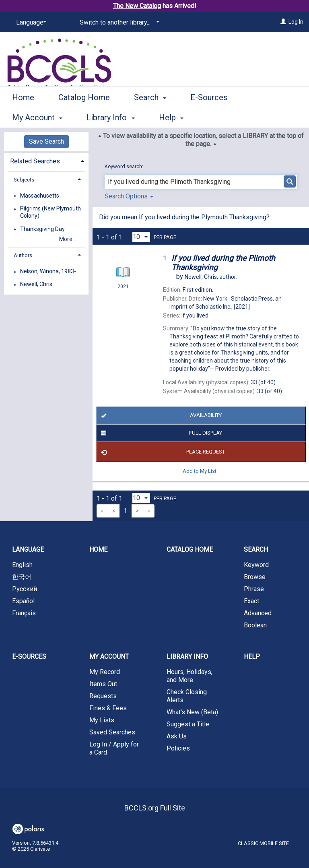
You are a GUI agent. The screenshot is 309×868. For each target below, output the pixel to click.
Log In (296, 22)
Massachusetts (40, 196)
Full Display (160, 433)
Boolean (255, 625)
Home (23, 116)
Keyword (256, 565)
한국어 (22, 577)
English (22, 565)
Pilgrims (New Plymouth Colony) (50, 212)
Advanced (258, 613)
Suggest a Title (188, 724)
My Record (105, 672)
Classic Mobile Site (263, 843)
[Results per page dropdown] (141, 237)
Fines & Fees (108, 708)
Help (252, 657)
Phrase (254, 589)
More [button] (267, 118)
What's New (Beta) (192, 712)
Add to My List (200, 471)
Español (23, 601)
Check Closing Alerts (187, 696)
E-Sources (209, 116)
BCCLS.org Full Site (155, 808)
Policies (178, 748)
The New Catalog (137, 6)
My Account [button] (109, 657)
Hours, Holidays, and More (190, 676)
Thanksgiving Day (42, 229)
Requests (103, 696)
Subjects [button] (24, 180)
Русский (25, 589)
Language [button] (28, 549)
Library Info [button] (187, 657)
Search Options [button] (129, 196)
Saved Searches (112, 732)
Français (24, 613)
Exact (251, 601)
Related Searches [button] (35, 161)
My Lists (102, 720)
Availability (160, 416)
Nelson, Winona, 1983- (48, 272)
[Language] (30, 23)
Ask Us (177, 736)
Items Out (103, 684)
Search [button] (150, 116)
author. (211, 277)
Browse (255, 577)
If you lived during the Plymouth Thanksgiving (203, 217)
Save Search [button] (46, 141)
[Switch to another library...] (118, 23)
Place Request (162, 452)
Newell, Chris (36, 285)
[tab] (46, 160)
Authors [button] (23, 255)
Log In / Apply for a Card (114, 748)
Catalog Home (84, 116)
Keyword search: (125, 166)
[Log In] (283, 22)
